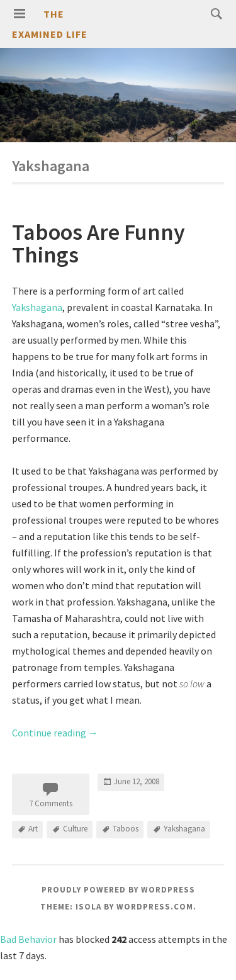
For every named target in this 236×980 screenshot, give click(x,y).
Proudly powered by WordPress (118, 890)
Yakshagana (37, 307)
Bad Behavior (28, 939)
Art (33, 829)
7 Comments (51, 803)
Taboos (126, 829)
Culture (75, 829)
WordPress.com (155, 907)
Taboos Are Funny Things (98, 243)
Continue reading (55, 733)
